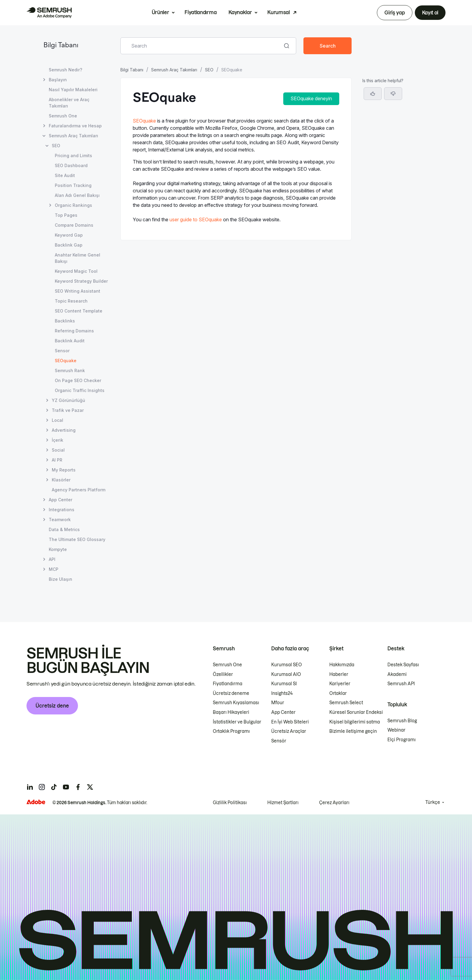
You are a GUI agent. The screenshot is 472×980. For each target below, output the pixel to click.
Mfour (278, 703)
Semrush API (401, 684)
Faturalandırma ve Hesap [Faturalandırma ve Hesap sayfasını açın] (75, 126)
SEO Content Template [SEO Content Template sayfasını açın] (79, 311)
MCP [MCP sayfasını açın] (54, 569)
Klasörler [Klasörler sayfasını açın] (61, 480)
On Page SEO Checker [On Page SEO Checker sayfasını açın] (78, 380)
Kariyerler (340, 684)
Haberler (339, 674)
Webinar (396, 730)
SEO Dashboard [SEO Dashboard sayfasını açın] (71, 165)
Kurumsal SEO (287, 665)
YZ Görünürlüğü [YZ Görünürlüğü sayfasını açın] (68, 400)
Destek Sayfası (403, 665)
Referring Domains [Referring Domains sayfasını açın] (74, 331)
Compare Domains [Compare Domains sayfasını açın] (74, 225)
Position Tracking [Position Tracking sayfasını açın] (73, 185)
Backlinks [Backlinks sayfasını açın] (65, 321)
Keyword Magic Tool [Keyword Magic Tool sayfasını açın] (76, 271)
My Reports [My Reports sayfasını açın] (64, 470)
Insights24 (282, 693)
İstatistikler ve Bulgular (237, 722)
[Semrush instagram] (42, 787)
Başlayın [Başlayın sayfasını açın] (58, 80)
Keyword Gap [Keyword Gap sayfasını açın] (69, 235)
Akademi (397, 674)
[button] (393, 94)
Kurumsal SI (284, 684)
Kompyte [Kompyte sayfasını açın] (58, 549)
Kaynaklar (240, 12)
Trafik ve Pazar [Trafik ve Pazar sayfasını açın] (68, 410)
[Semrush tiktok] (54, 787)
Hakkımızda (342, 665)
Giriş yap (394, 13)
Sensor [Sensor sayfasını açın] (62, 351)
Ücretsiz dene (52, 706)
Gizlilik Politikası (230, 803)
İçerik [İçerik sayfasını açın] (57, 440)
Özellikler (223, 674)
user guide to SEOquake (196, 219)
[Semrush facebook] (78, 787)
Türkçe (433, 802)
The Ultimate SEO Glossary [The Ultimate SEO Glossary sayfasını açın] (77, 539)
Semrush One (227, 665)
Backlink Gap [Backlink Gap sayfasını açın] (69, 245)
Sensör (279, 741)
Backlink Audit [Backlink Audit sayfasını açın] (70, 341)
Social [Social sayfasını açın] (58, 450)
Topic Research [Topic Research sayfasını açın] (71, 301)
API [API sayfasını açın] (52, 559)
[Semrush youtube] (66, 787)
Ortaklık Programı (231, 731)
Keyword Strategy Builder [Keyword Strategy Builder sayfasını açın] (81, 281)
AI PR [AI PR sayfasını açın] (57, 460)
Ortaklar (338, 693)
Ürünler (160, 12)
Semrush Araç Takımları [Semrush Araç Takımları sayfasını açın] (73, 136)
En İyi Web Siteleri (290, 722)
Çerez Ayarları (334, 803)
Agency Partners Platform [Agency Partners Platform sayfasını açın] (79, 490)
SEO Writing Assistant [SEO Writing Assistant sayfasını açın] (78, 291)
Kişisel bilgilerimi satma (355, 722)
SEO (209, 70)
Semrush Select (346, 703)
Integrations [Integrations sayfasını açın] (62, 510)
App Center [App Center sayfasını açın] (61, 500)
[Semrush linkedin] (30, 787)
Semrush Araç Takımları (174, 70)
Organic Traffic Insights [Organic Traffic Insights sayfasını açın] (80, 390)
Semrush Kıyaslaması (236, 703)
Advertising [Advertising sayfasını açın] (64, 430)
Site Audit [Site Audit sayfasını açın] (65, 175)
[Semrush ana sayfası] (49, 13)
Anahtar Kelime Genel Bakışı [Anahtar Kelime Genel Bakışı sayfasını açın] (78, 258)
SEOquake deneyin (311, 98)
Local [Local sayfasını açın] (57, 420)
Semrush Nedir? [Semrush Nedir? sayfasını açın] (65, 70)
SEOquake (144, 121)
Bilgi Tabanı (61, 46)
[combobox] (202, 46)
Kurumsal (278, 12)
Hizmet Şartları (283, 803)
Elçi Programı (402, 740)
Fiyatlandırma (200, 12)
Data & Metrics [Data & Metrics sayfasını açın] (64, 529)
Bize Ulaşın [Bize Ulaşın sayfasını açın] (61, 579)
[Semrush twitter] (90, 787)
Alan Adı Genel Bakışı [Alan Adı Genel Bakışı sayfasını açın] (77, 195)
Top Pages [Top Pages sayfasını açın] (66, 215)
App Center (283, 712)
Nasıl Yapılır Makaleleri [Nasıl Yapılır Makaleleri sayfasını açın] (73, 90)
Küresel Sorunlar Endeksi (356, 712)
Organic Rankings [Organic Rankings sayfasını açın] (73, 205)
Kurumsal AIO (286, 674)
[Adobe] (36, 802)
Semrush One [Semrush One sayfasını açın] (63, 116)
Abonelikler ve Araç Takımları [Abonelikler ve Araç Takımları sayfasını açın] (69, 103)
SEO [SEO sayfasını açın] (56, 146)
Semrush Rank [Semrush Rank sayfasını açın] (70, 370)
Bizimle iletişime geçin (353, 731)
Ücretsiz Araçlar (289, 731)
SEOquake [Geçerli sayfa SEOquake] (66, 361)
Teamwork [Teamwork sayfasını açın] (60, 520)
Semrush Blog (402, 721)
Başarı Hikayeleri (231, 712)
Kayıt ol (430, 13)
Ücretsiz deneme (231, 693)
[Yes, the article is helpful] (373, 94)
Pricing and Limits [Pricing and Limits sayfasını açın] (73, 156)
